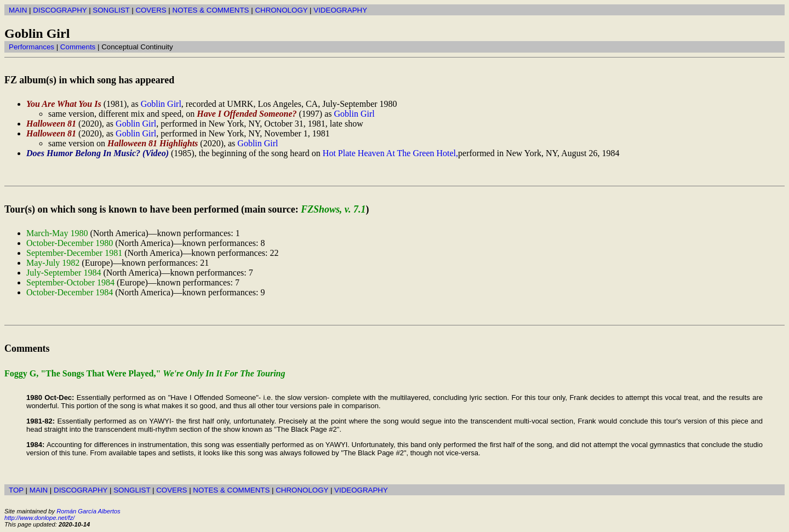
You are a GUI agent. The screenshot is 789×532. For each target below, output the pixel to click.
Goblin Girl (161, 104)
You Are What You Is (64, 104)
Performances (32, 47)
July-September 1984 (64, 273)
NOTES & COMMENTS (211, 10)
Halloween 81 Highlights (153, 143)
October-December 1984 (70, 292)
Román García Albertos (88, 511)
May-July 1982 (53, 263)
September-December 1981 (74, 253)
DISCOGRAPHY (60, 10)
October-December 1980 (70, 243)
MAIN (18, 10)
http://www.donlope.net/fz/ (39, 518)
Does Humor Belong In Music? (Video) (98, 153)
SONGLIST (111, 10)
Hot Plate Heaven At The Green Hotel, (390, 153)
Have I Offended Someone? (247, 114)
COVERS (151, 10)
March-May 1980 (57, 233)
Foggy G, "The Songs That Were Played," (145, 373)
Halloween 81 (51, 124)
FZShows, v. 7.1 (333, 209)
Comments (78, 47)
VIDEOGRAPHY (340, 10)
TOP (16, 490)
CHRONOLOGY (281, 10)
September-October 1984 (70, 282)
